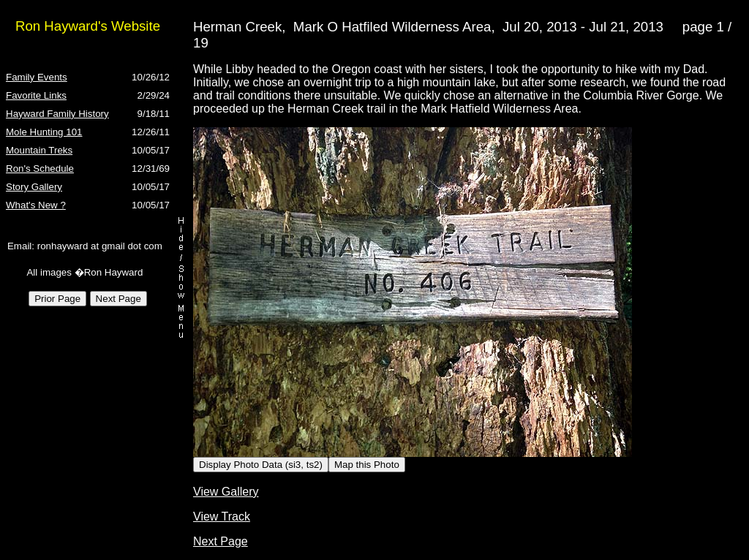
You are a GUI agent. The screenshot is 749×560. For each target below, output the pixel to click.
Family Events (37, 77)
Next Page (221, 541)
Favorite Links (36, 95)
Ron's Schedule (40, 169)
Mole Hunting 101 (44, 132)
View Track (222, 517)
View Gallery (226, 492)
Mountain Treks (39, 150)
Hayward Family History (57, 114)
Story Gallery (34, 187)
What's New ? (36, 205)
